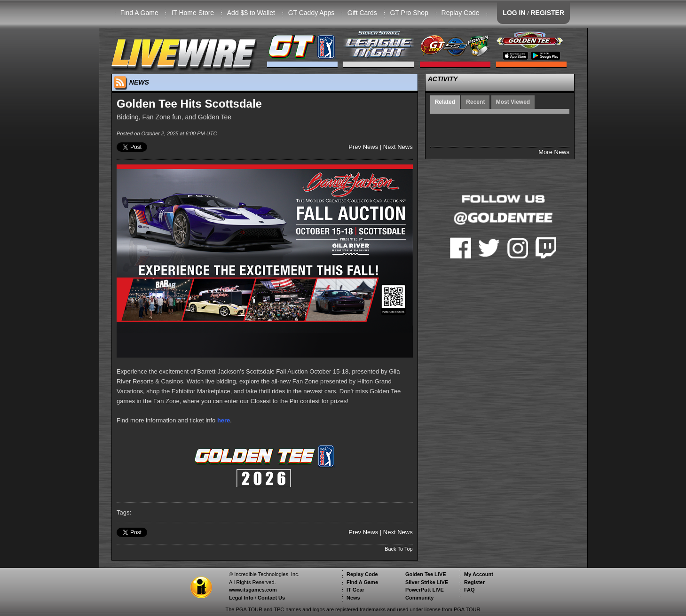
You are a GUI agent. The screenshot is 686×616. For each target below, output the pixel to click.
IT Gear (355, 590)
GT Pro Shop (409, 13)
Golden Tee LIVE (426, 574)
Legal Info (241, 598)
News (353, 598)
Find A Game (139, 13)
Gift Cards (362, 13)
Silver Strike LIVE (427, 582)
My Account (479, 574)
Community (420, 598)
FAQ (469, 590)
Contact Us (271, 598)
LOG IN (514, 13)
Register (474, 582)
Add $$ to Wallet (251, 13)
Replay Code (461, 13)
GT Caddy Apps (311, 13)
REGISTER (547, 13)
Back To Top (399, 549)
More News (554, 152)
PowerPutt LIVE (425, 590)
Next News (398, 147)
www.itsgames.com (253, 590)
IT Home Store (193, 13)
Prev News (363, 147)
